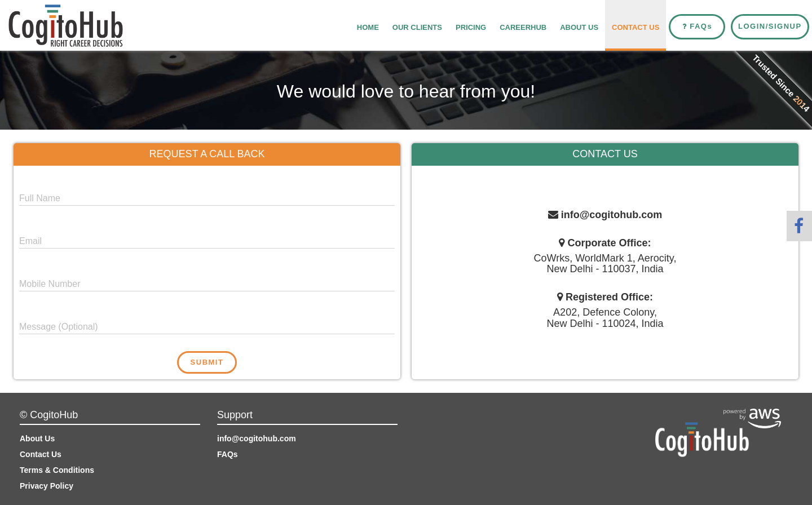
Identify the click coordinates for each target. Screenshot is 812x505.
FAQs (228, 454)
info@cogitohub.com (257, 438)
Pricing (471, 27)
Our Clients (417, 27)
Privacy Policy (47, 486)
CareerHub (523, 27)
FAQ (698, 26)
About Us (579, 27)
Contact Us (636, 27)
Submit (207, 362)
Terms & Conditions (57, 470)
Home (368, 27)
